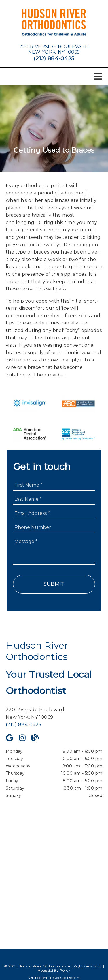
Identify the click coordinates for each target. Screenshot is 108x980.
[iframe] (54, 870)
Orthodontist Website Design (54, 978)
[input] (54, 485)
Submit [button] (54, 584)
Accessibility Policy (54, 970)
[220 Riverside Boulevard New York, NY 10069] (54, 49)
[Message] (54, 550)
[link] (54, 23)
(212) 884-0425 (54, 58)
